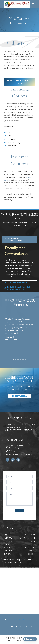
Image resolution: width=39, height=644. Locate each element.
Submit (19, 510)
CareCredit (11, 146)
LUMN (26, 641)
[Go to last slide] (2, 337)
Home (8, 619)
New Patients (20, 619)
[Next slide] (37, 337)
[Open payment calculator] (30, 639)
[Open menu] (33, 4)
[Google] (13, 460)
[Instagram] (18, 460)
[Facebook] (8, 460)
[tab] (14, 360)
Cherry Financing (14, 142)
